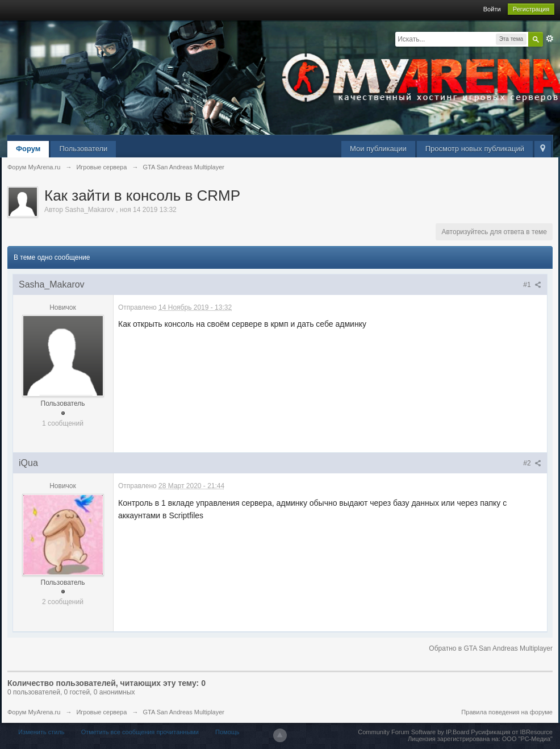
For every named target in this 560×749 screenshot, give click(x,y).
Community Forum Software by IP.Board (413, 732)
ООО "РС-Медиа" (527, 739)
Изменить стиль (41, 732)
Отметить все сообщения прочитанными (140, 732)
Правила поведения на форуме (507, 712)
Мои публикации (378, 149)
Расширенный (550, 39)
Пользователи (83, 149)
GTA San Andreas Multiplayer (183, 712)
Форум (28, 149)
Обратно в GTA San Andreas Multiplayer (491, 648)
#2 (532, 463)
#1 (532, 285)
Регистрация (531, 9)
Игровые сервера (101, 712)
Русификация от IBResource (511, 732)
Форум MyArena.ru (34, 712)
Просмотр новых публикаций (475, 149)
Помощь (227, 732)
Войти (492, 9)
